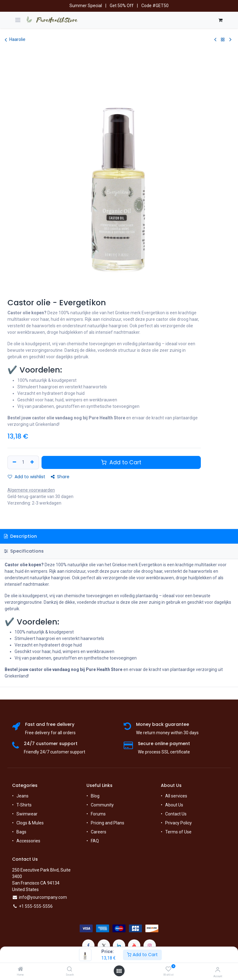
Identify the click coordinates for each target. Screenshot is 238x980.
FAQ (95, 841)
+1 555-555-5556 (36, 906)
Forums (98, 814)
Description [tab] (20, 536)
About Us (174, 805)
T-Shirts (24, 805)
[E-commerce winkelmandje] (220, 20)
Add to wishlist (26, 477)
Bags (21, 832)
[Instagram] (150, 946)
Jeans (22, 796)
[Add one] (33, 462)
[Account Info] (218, 970)
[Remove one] (14, 462)
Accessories (28, 841)
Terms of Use (178, 832)
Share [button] (60, 477)
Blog (95, 796)
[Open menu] (119, 971)
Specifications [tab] (24, 551)
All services (176, 796)
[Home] (20, 969)
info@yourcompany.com (43, 897)
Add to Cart (142, 955)
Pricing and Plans (108, 823)
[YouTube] (134, 946)
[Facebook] (88, 946)
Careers (99, 832)
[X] (104, 946)
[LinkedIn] (119, 946)
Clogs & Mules (30, 823)
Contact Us (176, 814)
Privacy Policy (178, 823)
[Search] (70, 969)
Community (102, 805)
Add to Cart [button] (121, 462)
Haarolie (15, 40)
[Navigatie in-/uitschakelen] (18, 20)
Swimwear (27, 814)
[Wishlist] (168, 969)
